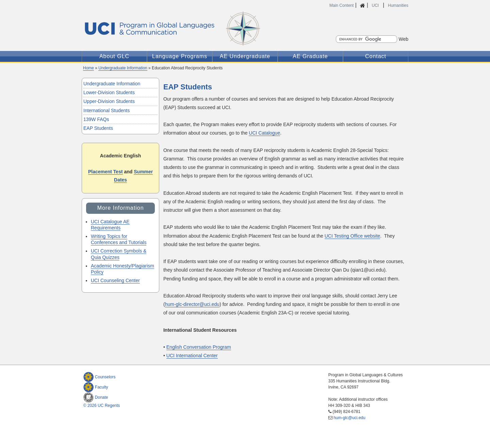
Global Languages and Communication (197, 29)
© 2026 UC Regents (102, 406)
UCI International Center (192, 356)
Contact (376, 56)
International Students (107, 110)
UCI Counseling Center (115, 280)
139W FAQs (96, 119)
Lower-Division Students (109, 92)
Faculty (96, 387)
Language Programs (180, 56)
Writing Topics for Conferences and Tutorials (119, 239)
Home (88, 68)
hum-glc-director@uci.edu (192, 304)
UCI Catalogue (264, 133)
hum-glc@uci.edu (349, 418)
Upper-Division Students (109, 101)
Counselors (100, 377)
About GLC (114, 56)
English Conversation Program (199, 347)
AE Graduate (310, 56)
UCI (376, 5)
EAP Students (98, 128)
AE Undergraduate (245, 56)
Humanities (398, 5)
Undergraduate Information (123, 68)
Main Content (341, 5)
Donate (96, 397)
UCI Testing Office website (353, 236)
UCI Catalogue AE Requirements (110, 225)
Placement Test (105, 172)
